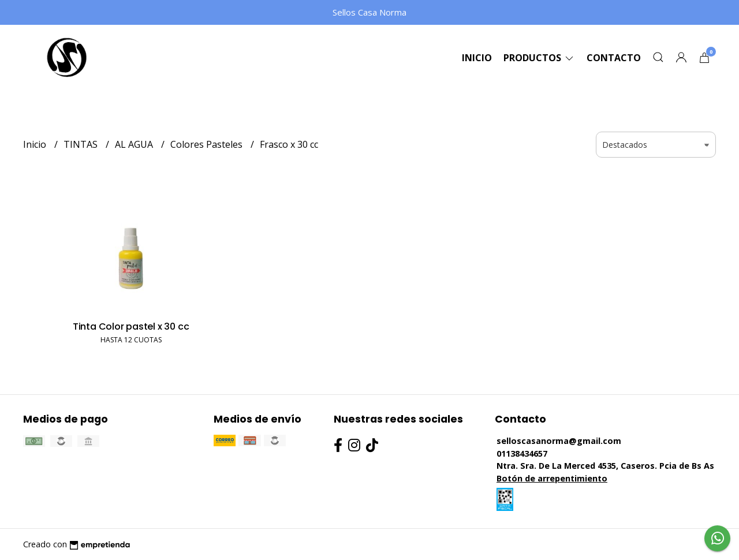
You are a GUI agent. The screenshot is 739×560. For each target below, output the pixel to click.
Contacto (614, 58)
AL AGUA (135, 144)
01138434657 (522, 453)
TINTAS (82, 144)
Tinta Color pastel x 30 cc (131, 326)
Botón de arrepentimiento (552, 478)
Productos (539, 58)
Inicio (477, 58)
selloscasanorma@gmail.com (559, 441)
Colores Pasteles (208, 144)
